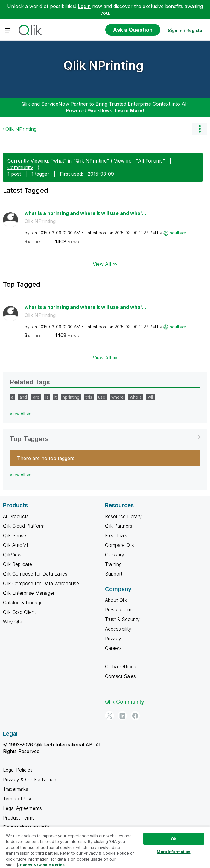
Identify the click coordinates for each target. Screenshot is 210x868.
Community (20, 167)
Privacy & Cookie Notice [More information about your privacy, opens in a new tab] (41, 865)
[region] (105, 847)
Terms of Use (18, 799)
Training (113, 564)
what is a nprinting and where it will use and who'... (85, 213)
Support (114, 574)
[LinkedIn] (122, 716)
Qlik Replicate (17, 564)
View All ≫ (105, 264)
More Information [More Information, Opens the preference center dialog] (174, 852)
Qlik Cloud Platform (24, 526)
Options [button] (200, 129)
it (55, 397)
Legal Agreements (22, 808)
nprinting (71, 397)
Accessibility (118, 629)
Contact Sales (120, 676)
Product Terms (19, 818)
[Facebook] (135, 716)
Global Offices (121, 667)
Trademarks (16, 789)
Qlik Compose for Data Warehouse (41, 583)
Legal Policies (18, 770)
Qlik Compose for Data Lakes (35, 574)
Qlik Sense (15, 535)
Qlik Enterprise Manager (29, 593)
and (23, 397)
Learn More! (130, 110)
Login (84, 6)
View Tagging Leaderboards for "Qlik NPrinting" (105, 437)
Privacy (113, 638)
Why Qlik (13, 622)
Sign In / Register (186, 30)
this (89, 397)
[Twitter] (109, 716)
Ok (174, 839)
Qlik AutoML (16, 545)
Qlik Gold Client (19, 612)
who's (136, 397)
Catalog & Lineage (23, 603)
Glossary (115, 555)
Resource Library (123, 516)
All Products (16, 516)
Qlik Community (125, 702)
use (102, 397)
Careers (113, 648)
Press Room (118, 610)
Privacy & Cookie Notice (30, 779)
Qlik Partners (119, 526)
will (151, 397)
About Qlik (116, 600)
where (118, 397)
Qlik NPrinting (104, 65)
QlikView (12, 555)
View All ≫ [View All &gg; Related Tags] (20, 413)
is (47, 397)
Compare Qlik (120, 545)
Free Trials (116, 535)
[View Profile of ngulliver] (178, 233)
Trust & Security (122, 619)
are (36, 397)
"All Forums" (150, 161)
